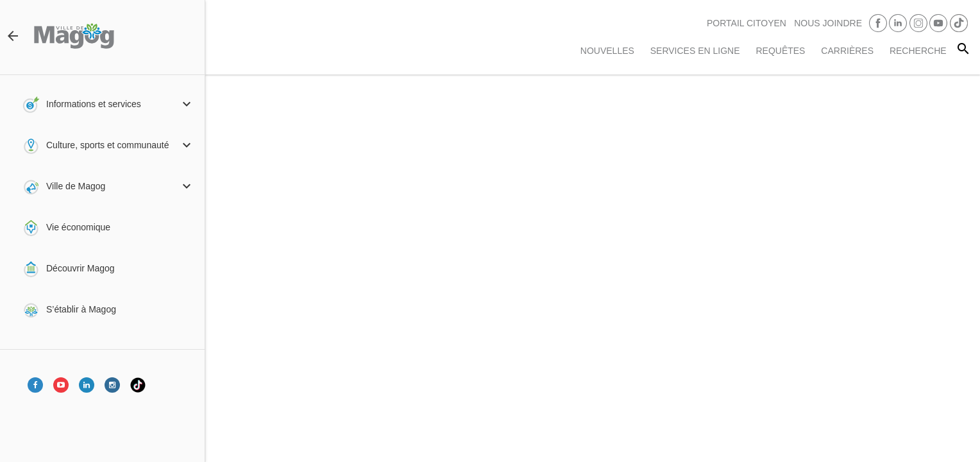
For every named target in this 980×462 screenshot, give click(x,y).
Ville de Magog (76, 186)
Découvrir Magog (80, 268)
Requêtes (780, 51)
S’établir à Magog (81, 309)
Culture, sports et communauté (107, 145)
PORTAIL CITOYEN (747, 23)
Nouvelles (607, 51)
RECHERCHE (918, 51)
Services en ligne (695, 51)
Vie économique (78, 227)
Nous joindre (828, 23)
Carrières (847, 51)
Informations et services (94, 104)
